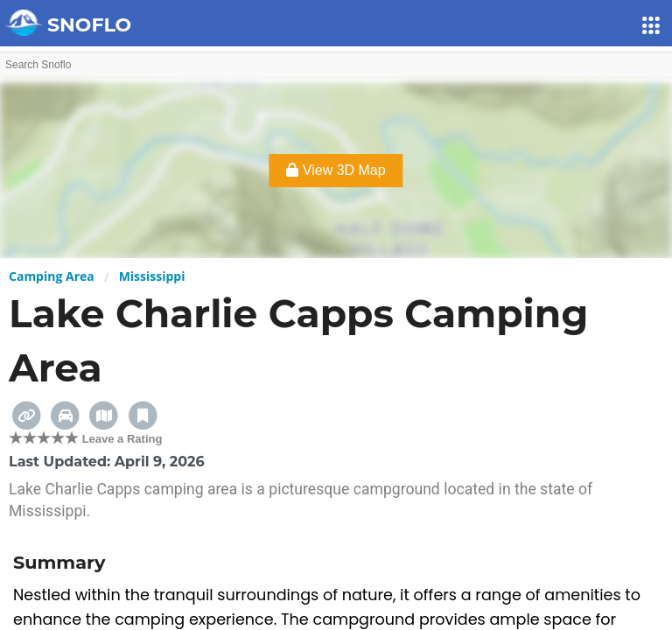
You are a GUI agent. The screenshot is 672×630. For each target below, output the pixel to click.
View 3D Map (336, 170)
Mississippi (152, 276)
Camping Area (52, 276)
